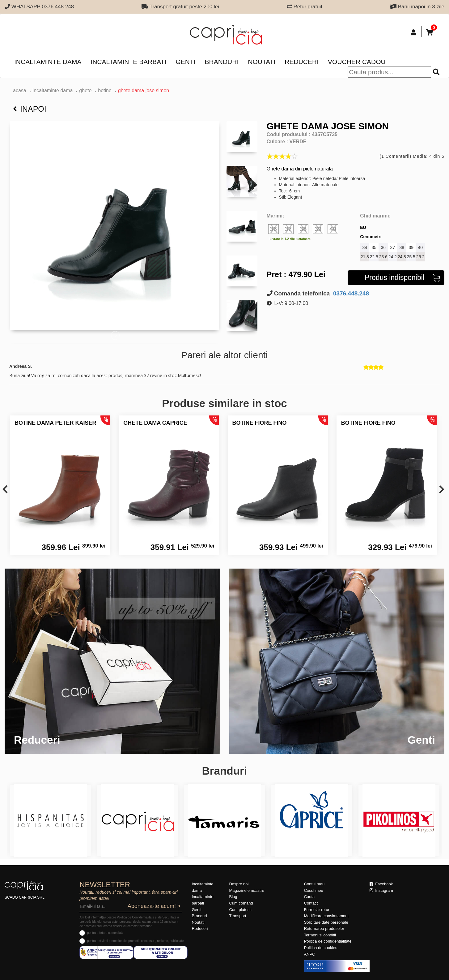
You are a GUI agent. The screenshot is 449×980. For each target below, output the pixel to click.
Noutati (262, 62)
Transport (237, 916)
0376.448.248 (350, 293)
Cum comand (241, 903)
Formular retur (317, 910)
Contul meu (314, 884)
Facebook (381, 884)
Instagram (381, 890)
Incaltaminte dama (48, 62)
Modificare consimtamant (326, 916)
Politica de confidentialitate (328, 941)
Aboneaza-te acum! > (154, 906)
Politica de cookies (321, 948)
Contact (311, 903)
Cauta (309, 897)
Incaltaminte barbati (128, 62)
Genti (185, 62)
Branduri (222, 62)
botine (105, 90)
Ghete (85, 90)
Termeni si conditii (320, 935)
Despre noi (239, 884)
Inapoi (30, 109)
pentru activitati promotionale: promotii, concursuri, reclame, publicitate (135, 941)
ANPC (310, 954)
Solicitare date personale (326, 922)
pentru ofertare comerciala (105, 933)
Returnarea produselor (324, 928)
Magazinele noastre (246, 890)
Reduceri (302, 62)
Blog (233, 897)
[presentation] (5, 490)
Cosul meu (314, 890)
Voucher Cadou (357, 62)
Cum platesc (240, 910)
